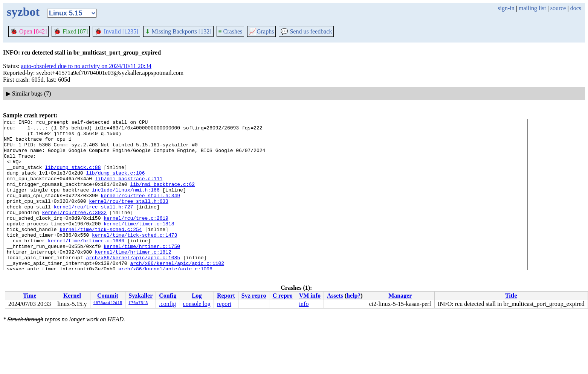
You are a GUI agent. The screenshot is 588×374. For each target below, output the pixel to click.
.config (167, 304)
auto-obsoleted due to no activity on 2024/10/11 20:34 (86, 66)
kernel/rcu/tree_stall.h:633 (129, 218)
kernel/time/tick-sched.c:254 (101, 252)
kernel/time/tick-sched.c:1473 (134, 258)
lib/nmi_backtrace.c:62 (162, 198)
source (558, 8)
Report (226, 296)
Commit (108, 296)
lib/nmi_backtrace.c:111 (129, 191)
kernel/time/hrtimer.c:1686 (86, 265)
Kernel (72, 296)
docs (576, 8)
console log (197, 304)
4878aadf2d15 (108, 303)
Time (30, 296)
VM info (310, 296)
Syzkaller (141, 296)
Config (168, 296)
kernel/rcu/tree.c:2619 (136, 238)
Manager (400, 296)
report (224, 304)
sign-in (506, 8)
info (304, 304)
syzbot (23, 12)
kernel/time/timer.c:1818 (139, 245)
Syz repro (254, 296)
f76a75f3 (138, 303)
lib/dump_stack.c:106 (115, 184)
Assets (335, 296)
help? (354, 296)
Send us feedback (306, 31)
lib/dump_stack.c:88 (73, 177)
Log (197, 296)
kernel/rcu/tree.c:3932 (74, 231)
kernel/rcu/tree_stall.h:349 (140, 211)
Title (511, 296)
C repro (282, 296)
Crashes (231, 31)
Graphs (261, 31)
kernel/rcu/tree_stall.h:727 (94, 225)
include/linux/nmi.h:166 (126, 204)
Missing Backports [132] (178, 31)
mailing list (532, 8)
